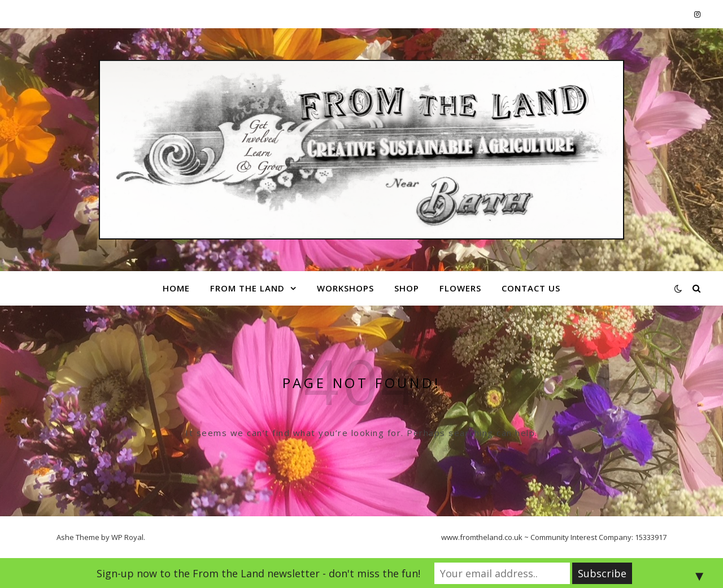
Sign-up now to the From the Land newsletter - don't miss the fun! (258, 573)
